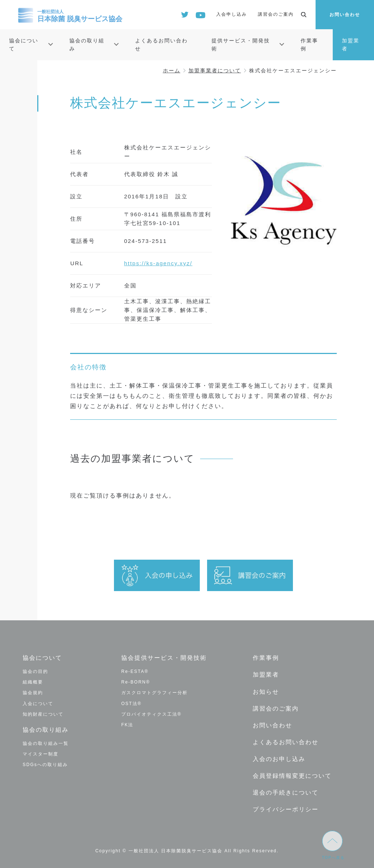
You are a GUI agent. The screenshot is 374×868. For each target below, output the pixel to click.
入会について (38, 703)
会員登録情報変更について (292, 774)
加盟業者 (351, 45)
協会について (24, 45)
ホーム (172, 71)
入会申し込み (232, 14)
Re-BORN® (136, 682)
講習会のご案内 (276, 14)
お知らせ (266, 691)
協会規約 (33, 693)
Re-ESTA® (135, 671)
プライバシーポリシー (286, 808)
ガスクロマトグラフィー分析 (154, 693)
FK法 (127, 725)
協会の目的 (35, 671)
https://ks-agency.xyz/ (158, 263)
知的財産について (43, 714)
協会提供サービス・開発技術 (164, 658)
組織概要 (33, 682)
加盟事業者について (215, 71)
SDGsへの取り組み (45, 765)
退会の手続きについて (286, 791)
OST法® (131, 703)
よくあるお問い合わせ (161, 45)
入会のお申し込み (279, 758)
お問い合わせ (345, 15)
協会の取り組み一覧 (46, 743)
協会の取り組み (87, 45)
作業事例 (309, 45)
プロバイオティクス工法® (151, 714)
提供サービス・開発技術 (241, 45)
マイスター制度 (41, 754)
